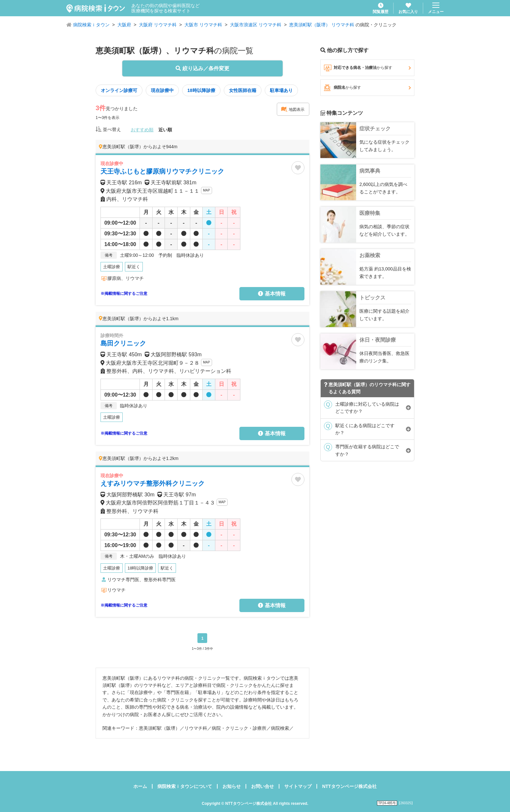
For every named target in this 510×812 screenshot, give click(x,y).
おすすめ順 (142, 130)
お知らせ (232, 786)
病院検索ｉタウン (91, 25)
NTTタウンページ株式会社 (349, 786)
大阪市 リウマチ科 (203, 25)
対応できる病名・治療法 (367, 68)
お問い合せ (262, 786)
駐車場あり (281, 90)
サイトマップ (298, 786)
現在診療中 (162, 90)
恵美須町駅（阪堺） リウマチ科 (322, 25)
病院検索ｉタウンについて (185, 786)
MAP (207, 190)
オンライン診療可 (119, 90)
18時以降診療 (201, 90)
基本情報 (272, 294)
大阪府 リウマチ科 (158, 25)
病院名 (367, 88)
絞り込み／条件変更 (202, 68)
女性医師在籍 (243, 90)
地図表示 (293, 109)
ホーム (140, 786)
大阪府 (124, 25)
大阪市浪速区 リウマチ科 (256, 25)
